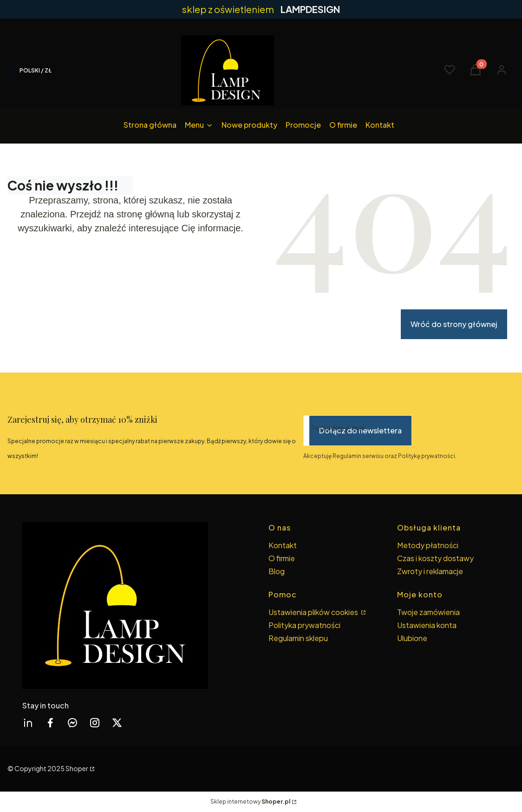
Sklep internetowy (250, 802)
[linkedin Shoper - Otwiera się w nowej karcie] (28, 723)
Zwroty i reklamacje (430, 571)
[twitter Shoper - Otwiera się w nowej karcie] (117, 723)
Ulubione (412, 638)
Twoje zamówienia (428, 612)
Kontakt (283, 545)
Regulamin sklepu (298, 638)
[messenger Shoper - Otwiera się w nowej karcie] (72, 723)
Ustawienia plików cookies (314, 612)
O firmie (282, 558)
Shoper (77, 768)
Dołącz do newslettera (360, 430)
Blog (277, 571)
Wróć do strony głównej (454, 324)
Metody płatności (428, 545)
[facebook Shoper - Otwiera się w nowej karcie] (50, 723)
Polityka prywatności (304, 625)
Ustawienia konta (427, 625)
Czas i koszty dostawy (435, 558)
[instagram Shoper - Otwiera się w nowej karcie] (95, 723)
